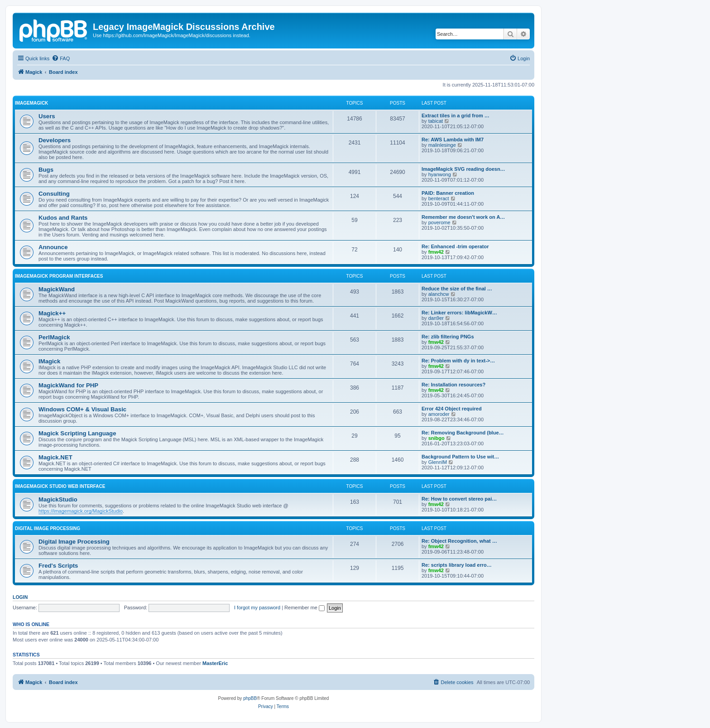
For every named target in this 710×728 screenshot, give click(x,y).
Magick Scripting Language (77, 433)
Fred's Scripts (58, 566)
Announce (53, 247)
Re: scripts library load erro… (457, 565)
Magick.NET (55, 457)
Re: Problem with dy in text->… (458, 361)
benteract (439, 198)
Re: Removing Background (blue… (463, 433)
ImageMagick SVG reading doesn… (463, 169)
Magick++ (52, 313)
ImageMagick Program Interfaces (59, 276)
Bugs (46, 170)
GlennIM (438, 462)
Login (20, 597)
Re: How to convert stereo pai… (459, 499)
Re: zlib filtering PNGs (448, 337)
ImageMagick (31, 103)
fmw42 (436, 252)
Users (47, 116)
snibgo (437, 438)
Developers (55, 140)
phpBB (250, 698)
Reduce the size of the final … (457, 289)
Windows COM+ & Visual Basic (82, 409)
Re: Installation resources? (453, 385)
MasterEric (215, 663)
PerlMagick (54, 337)
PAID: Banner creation (448, 193)
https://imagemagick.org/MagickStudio (81, 511)
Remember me (305, 607)
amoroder (439, 414)
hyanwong (440, 174)
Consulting (54, 194)
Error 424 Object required (452, 409)
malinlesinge (442, 145)
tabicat (436, 121)
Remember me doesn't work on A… (463, 217)
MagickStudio (58, 499)
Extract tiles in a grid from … (456, 116)
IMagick (49, 361)
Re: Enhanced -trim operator (455, 246)
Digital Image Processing (48, 528)
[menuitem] (61, 58)
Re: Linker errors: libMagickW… (459, 313)
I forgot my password (257, 607)
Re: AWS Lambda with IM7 (453, 140)
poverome (439, 222)
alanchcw (439, 294)
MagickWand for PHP (68, 385)
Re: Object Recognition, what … (459, 541)
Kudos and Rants (63, 218)
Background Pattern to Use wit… (460, 457)
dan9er (436, 318)
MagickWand (57, 289)
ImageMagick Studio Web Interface (60, 486)
